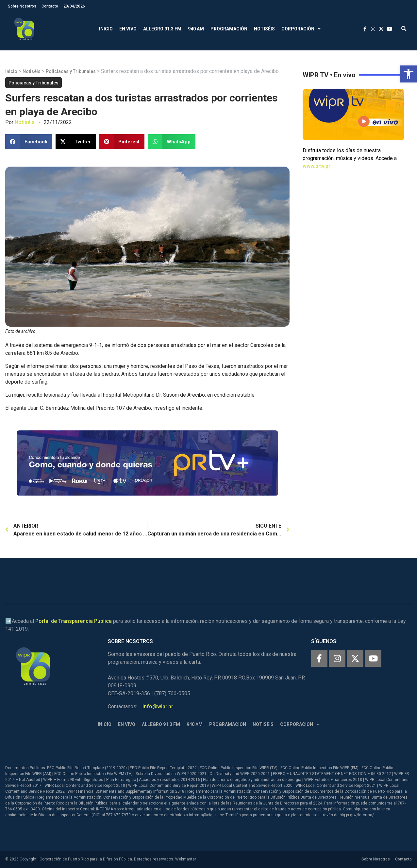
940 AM (196, 29)
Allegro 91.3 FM (162, 29)
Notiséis (264, 29)
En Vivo (128, 29)
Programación (229, 29)
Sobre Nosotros (22, 6)
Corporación (301, 29)
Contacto (50, 6)
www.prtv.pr (317, 166)
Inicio (106, 29)
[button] (409, 74)
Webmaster (186, 859)
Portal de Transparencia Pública (74, 621)
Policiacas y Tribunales (71, 71)
